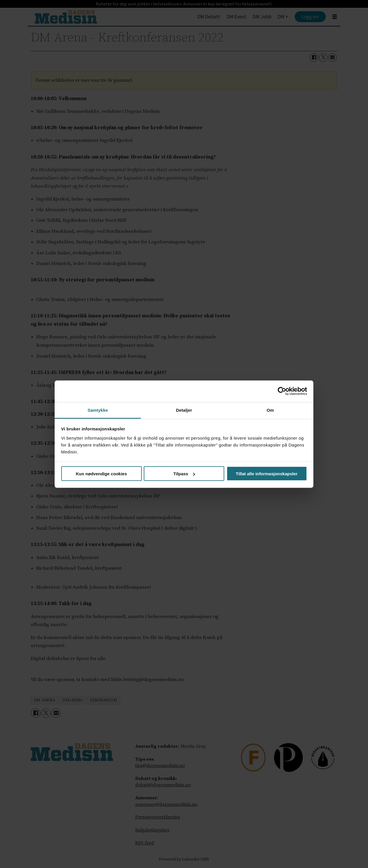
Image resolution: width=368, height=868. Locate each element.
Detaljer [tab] (184, 410)
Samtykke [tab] (98, 410)
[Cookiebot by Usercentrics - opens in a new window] (282, 391)
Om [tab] (270, 410)
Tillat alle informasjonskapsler (267, 474)
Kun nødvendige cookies (101, 474)
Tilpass (184, 474)
